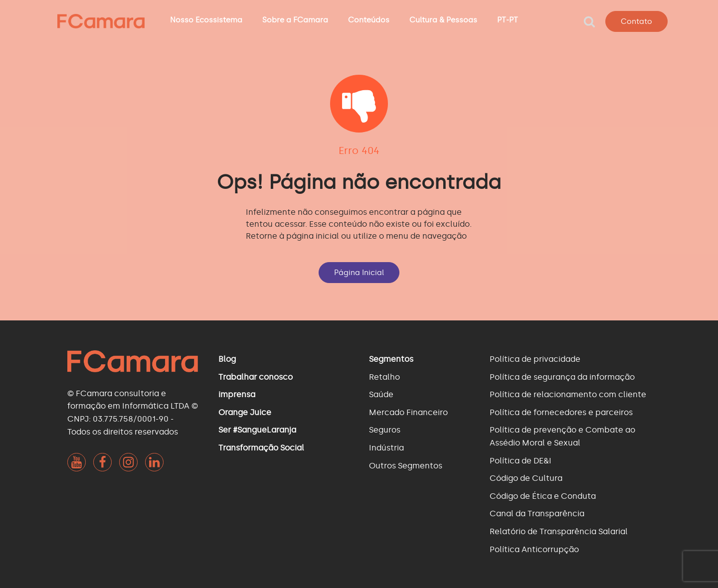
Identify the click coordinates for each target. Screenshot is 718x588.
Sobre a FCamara (295, 20)
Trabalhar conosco (256, 377)
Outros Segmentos (406, 466)
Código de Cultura (526, 478)
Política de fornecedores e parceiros (561, 412)
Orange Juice (245, 412)
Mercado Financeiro (408, 412)
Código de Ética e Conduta (543, 496)
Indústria (386, 448)
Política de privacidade (535, 359)
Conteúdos (369, 20)
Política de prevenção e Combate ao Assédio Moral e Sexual (562, 436)
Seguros (385, 430)
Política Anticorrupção (534, 549)
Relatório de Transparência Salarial (559, 531)
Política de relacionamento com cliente (568, 394)
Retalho (384, 377)
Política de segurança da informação (562, 377)
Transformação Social (261, 448)
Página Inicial (359, 273)
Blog (227, 359)
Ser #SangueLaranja (257, 430)
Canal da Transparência (537, 514)
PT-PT (508, 20)
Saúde (381, 394)
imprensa (237, 394)
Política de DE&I (521, 461)
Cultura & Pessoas (443, 20)
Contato (636, 21)
